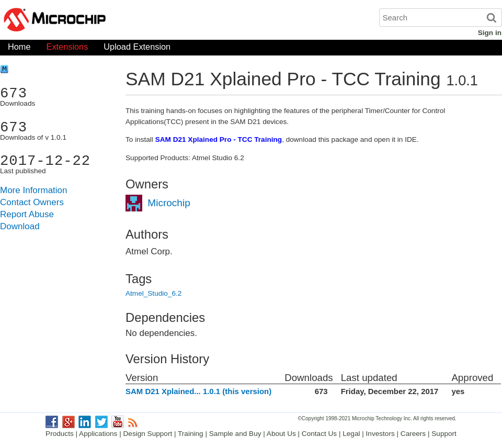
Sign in (490, 33)
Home (19, 49)
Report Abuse (27, 214)
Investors (380, 434)
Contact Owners (32, 202)
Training (191, 434)
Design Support (148, 434)
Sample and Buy (235, 434)
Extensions (67, 49)
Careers (413, 434)
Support (444, 434)
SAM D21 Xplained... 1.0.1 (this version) (198, 391)
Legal (351, 434)
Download (20, 226)
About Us (281, 434)
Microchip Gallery (105, 21)
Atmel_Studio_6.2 (153, 293)
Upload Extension (137, 49)
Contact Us (319, 434)
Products (60, 434)
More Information (34, 190)
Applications (98, 434)
